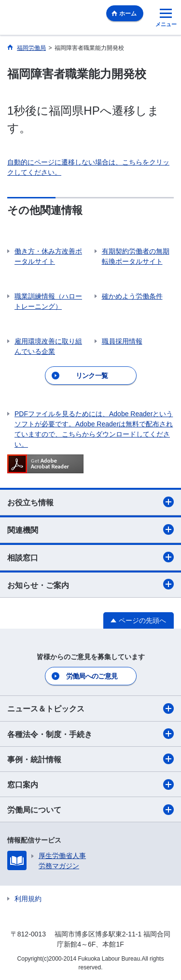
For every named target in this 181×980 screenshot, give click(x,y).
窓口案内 (90, 784)
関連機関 (90, 529)
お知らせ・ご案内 (90, 584)
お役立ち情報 (90, 502)
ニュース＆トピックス (90, 709)
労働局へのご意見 (92, 676)
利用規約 (28, 899)
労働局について (90, 810)
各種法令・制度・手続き (90, 734)
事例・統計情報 (90, 759)
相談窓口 (90, 557)
